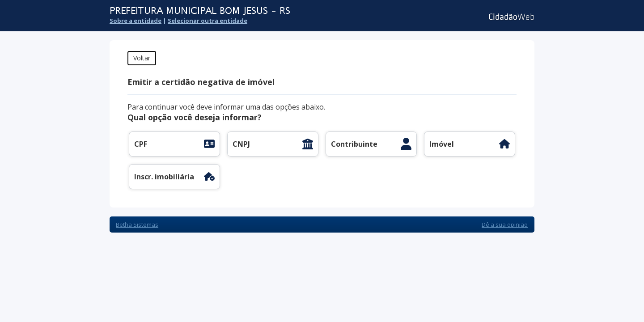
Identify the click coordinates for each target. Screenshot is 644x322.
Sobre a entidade (136, 21)
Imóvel (442, 144)
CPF (141, 144)
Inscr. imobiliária (164, 177)
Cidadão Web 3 (511, 17)
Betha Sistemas (137, 225)
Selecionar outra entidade (208, 21)
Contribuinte (354, 144)
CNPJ (241, 144)
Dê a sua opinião (505, 225)
